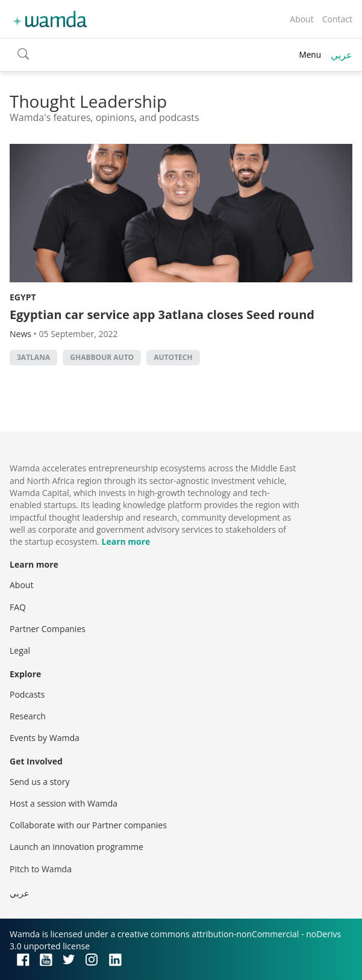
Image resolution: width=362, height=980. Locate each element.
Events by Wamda (45, 738)
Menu (310, 54)
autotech (173, 357)
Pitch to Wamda (41, 869)
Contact (337, 19)
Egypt (23, 297)
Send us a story (39, 782)
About (301, 19)
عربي (342, 55)
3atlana (33, 357)
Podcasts (27, 694)
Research (28, 716)
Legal (20, 650)
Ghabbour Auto (102, 357)
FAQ (18, 607)
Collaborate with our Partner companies (88, 825)
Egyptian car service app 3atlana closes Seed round (162, 315)
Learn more (126, 541)
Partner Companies (48, 629)
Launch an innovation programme (76, 847)
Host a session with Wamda (64, 803)
